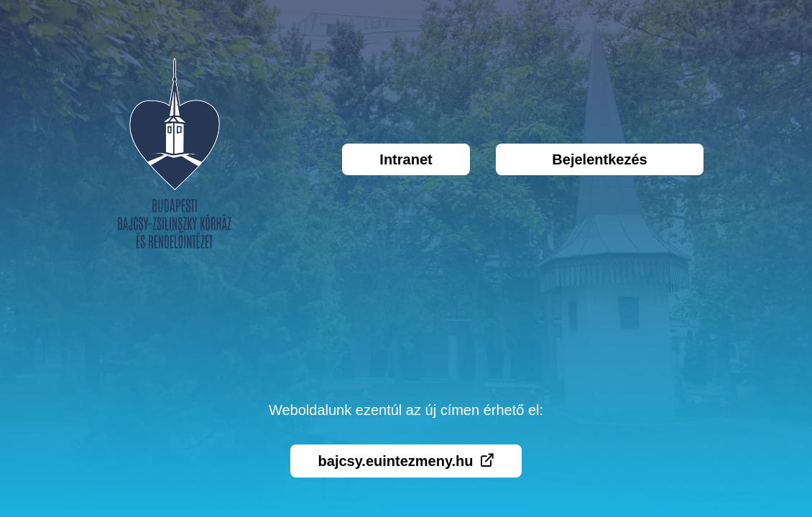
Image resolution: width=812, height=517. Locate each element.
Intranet (406, 159)
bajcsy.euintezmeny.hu (406, 461)
